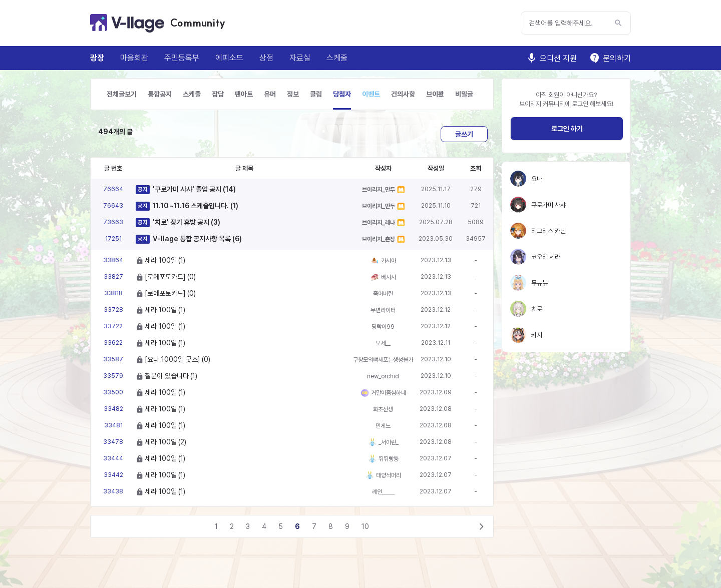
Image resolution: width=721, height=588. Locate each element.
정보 (293, 94)
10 (365, 526)
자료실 (300, 58)
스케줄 (337, 58)
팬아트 (244, 94)
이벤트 (371, 94)
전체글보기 (122, 94)
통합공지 (160, 94)
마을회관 (134, 58)
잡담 (218, 94)
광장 (97, 58)
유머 (270, 94)
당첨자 (342, 94)
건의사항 (403, 94)
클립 (316, 94)
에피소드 (229, 58)
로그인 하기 (567, 129)
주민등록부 (182, 58)
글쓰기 (464, 134)
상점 (266, 58)
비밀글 (464, 94)
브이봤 (435, 94)
